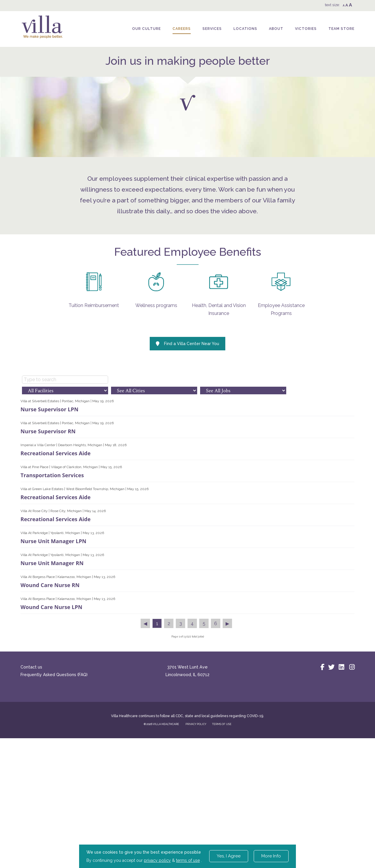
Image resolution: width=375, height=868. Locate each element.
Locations (245, 29)
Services (212, 29)
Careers (182, 29)
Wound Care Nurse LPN (51, 727)
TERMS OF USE (222, 844)
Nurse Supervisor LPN (50, 529)
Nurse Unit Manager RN (52, 683)
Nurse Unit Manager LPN (53, 661)
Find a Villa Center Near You (187, 463)
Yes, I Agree (229, 856)
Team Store (341, 29)
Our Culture (146, 29)
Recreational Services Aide (56, 573)
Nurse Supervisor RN (48, 551)
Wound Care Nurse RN (50, 705)
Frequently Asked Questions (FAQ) (54, 794)
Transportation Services (52, 595)
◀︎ (145, 743)
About (276, 29)
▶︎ (227, 743)
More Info (271, 856)
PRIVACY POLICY (196, 844)
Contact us (31, 787)
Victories (306, 29)
